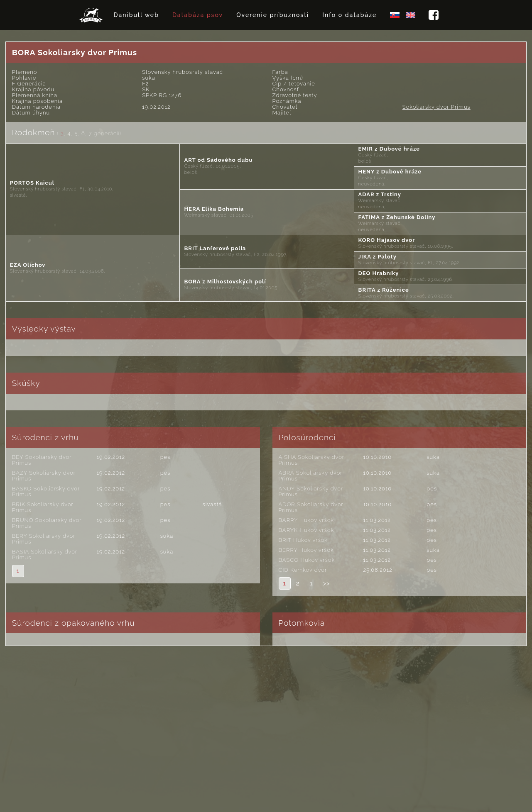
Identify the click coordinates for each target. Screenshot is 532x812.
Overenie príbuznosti (273, 15)
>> (326, 583)
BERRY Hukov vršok (306, 550)
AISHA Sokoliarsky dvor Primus (311, 460)
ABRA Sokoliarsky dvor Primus (311, 476)
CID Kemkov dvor (303, 570)
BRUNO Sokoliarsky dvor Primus (47, 523)
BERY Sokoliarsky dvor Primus (44, 539)
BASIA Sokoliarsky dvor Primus (45, 555)
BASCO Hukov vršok (307, 560)
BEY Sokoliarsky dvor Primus (42, 460)
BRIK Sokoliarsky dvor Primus (43, 507)
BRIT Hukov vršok (303, 540)
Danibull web (136, 15)
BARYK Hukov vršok (306, 530)
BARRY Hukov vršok (306, 520)
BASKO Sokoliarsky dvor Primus (46, 491)
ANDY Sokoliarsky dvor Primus (311, 491)
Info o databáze (349, 15)
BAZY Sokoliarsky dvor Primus (44, 476)
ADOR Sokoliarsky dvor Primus (311, 507)
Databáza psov (198, 15)
